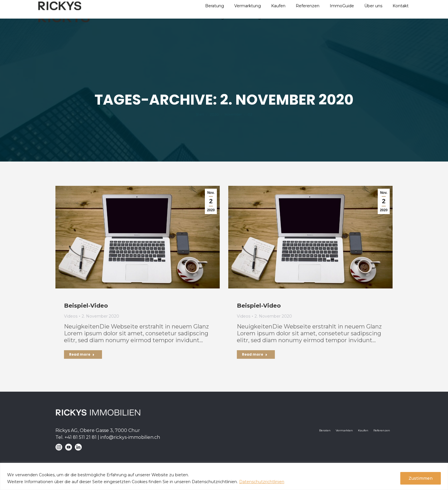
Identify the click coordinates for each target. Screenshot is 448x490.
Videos (71, 316)
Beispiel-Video (86, 306)
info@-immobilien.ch (130, 437)
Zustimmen (421, 478)
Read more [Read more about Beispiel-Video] (82, 354)
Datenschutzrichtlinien (262, 482)
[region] (224, 476)
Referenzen (382, 430)
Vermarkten (344, 430)
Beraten (325, 430)
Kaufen (363, 430)
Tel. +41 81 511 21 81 (76, 437)
